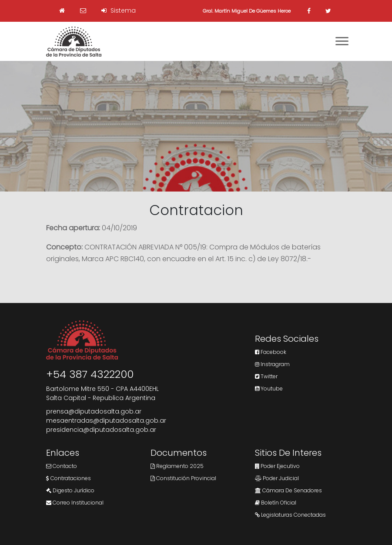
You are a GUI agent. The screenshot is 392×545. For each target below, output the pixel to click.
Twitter (266, 376)
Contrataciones (69, 478)
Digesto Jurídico (70, 490)
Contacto (62, 466)
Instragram (272, 364)
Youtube (269, 389)
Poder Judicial (277, 478)
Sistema (119, 10)
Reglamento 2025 (177, 466)
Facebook (271, 352)
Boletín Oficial (276, 503)
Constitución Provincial (183, 478)
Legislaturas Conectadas (290, 515)
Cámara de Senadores (288, 490)
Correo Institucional (75, 503)
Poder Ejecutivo (277, 466)
